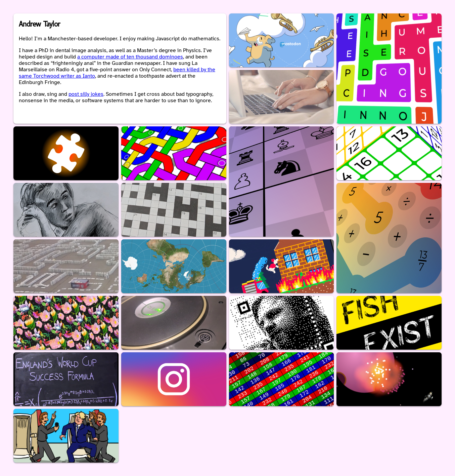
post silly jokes (86, 94)
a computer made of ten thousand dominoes (130, 57)
